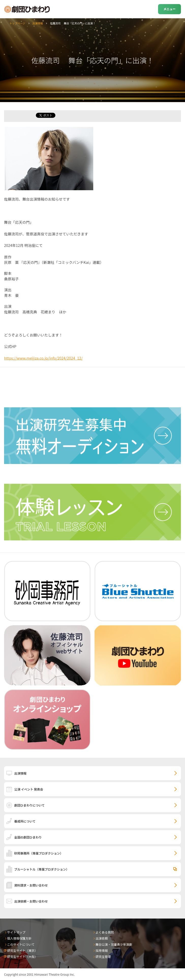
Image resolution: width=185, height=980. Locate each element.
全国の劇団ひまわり (28, 837)
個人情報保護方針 (19, 938)
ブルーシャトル (42, 869)
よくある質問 (105, 932)
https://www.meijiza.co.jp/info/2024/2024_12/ (43, 358)
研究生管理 (103, 957)
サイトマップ (16, 932)
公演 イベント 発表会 (29, 789)
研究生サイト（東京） (22, 950)
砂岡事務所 (39, 853)
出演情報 (38, 23)
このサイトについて (21, 944)
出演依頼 (102, 938)
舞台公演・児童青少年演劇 (114, 944)
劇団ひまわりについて (29, 805)
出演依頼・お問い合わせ (31, 901)
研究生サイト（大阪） (22, 957)
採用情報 (102, 950)
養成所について (25, 821)
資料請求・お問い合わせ (31, 885)
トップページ (17, 23)
